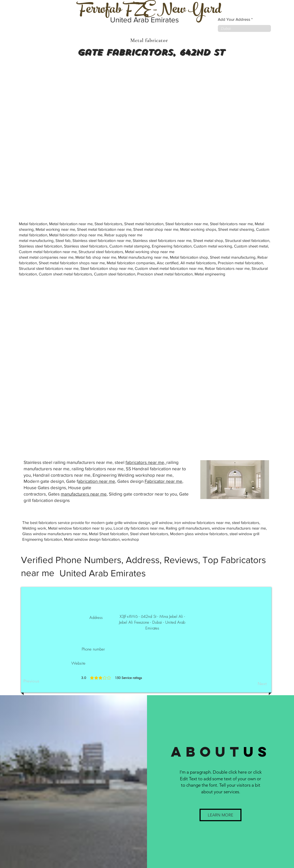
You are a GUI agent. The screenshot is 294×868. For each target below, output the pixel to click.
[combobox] (244, 28)
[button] (220, 815)
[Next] (253, 684)
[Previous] (41, 681)
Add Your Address (234, 19)
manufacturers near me (84, 494)
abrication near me (97, 481)
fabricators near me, (146, 462)
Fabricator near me (163, 481)
